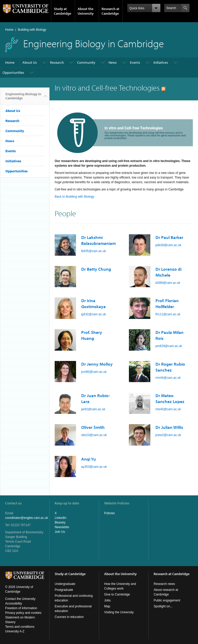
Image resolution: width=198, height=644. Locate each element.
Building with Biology (32, 30)
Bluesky (60, 522)
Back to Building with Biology (74, 197)
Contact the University (20, 599)
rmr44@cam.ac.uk (168, 378)
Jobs (107, 600)
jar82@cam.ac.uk (93, 409)
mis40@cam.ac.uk (168, 409)
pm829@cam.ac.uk (169, 346)
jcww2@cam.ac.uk (168, 435)
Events (135, 62)
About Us (30, 62)
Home (9, 30)
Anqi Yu (89, 459)
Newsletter (62, 527)
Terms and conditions (20, 627)
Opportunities (13, 73)
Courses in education (69, 617)
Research (57, 62)
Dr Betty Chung (96, 269)
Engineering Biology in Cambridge (23, 98)
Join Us (60, 532)
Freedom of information (21, 608)
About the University (86, 11)
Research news (164, 584)
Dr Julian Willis (169, 427)
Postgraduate (64, 590)
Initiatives (161, 62)
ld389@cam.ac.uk (168, 283)
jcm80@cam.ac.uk (94, 372)
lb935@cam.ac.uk (94, 251)
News (113, 62)
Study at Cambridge (63, 11)
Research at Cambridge (110, 11)
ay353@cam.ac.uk (94, 467)
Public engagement (167, 600)
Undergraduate (65, 584)
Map (107, 606)
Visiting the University (119, 612)
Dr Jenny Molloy (97, 364)
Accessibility (14, 603)
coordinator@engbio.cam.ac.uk (27, 518)
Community (86, 62)
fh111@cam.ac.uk (168, 314)
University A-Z (15, 631)
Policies (109, 513)
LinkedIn (60, 518)
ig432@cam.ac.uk (94, 314)
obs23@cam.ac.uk (94, 435)
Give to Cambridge (117, 594)
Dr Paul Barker (169, 237)
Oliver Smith (93, 427)
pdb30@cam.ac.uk (168, 245)
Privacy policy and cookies (23, 613)
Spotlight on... (163, 606)
